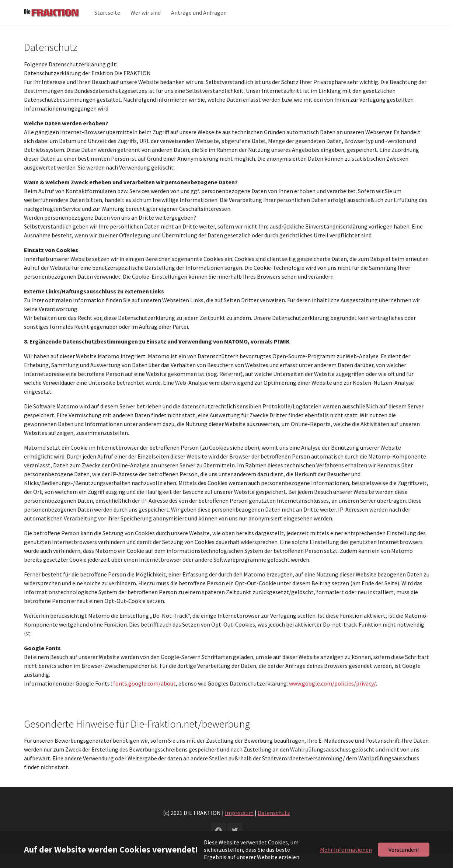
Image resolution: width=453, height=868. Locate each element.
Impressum (239, 827)
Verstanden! (404, 850)
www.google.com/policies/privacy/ (332, 698)
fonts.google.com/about (144, 698)
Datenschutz (274, 827)
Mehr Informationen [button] (346, 850)
